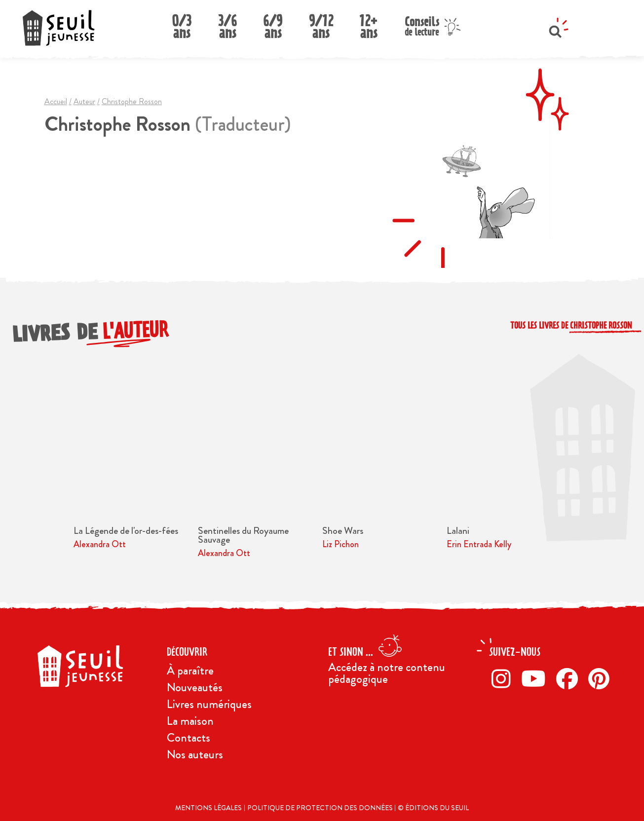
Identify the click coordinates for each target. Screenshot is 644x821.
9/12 (321, 24)
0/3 (182, 24)
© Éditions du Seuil (433, 808)
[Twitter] (536, 678)
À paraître (190, 671)
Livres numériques (209, 704)
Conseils (422, 25)
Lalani (458, 531)
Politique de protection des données (321, 808)
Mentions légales (208, 808)
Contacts (189, 738)
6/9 (273, 24)
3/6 (227, 24)
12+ (369, 24)
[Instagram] (504, 678)
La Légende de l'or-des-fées (126, 531)
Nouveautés (195, 687)
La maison (190, 721)
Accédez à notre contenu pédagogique (387, 673)
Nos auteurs (195, 754)
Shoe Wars (343, 531)
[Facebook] (570, 678)
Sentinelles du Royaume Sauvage (243, 535)
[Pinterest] (602, 678)
